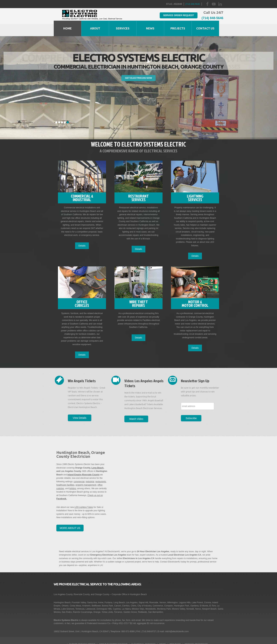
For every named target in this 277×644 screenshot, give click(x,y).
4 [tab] (65, 110)
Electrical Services (144, 632)
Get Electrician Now (138, 66)
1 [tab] (56, 110)
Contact (159, 639)
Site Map (146, 639)
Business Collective (125, 639)
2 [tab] (59, 110)
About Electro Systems (113, 632)
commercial (79, 470)
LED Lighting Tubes (84, 495)
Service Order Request (174, 15)
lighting (73, 476)
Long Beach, (98, 456)
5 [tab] (68, 110)
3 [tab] (62, 110)
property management (86, 473)
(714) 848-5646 (193, 4)
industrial (90, 470)
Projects (175, 632)
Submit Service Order (82, 632)
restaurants (101, 470)
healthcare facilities (65, 473)
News (163, 632)
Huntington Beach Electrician (92, 16)
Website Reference (196, 632)
